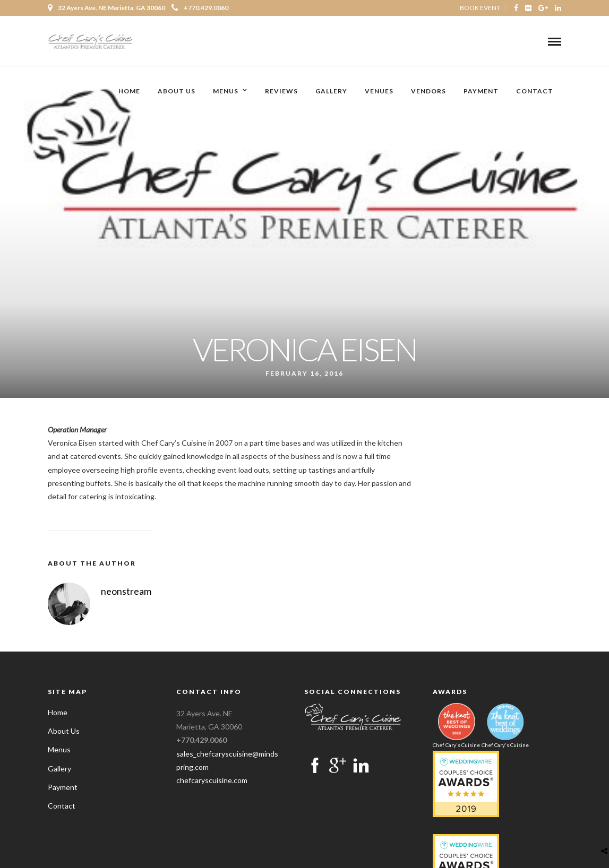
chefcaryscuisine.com (212, 780)
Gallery (331, 92)
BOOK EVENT (480, 8)
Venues (379, 92)
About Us (177, 92)
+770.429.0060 (200, 8)
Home (129, 92)
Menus (226, 92)
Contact (535, 92)
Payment (481, 92)
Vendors (428, 92)
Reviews (281, 92)
